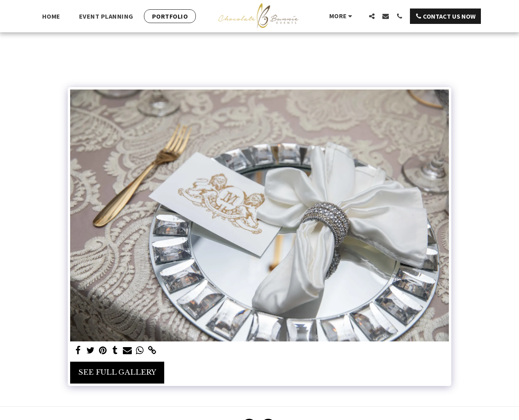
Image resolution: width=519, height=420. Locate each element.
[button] (372, 16)
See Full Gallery (117, 372)
